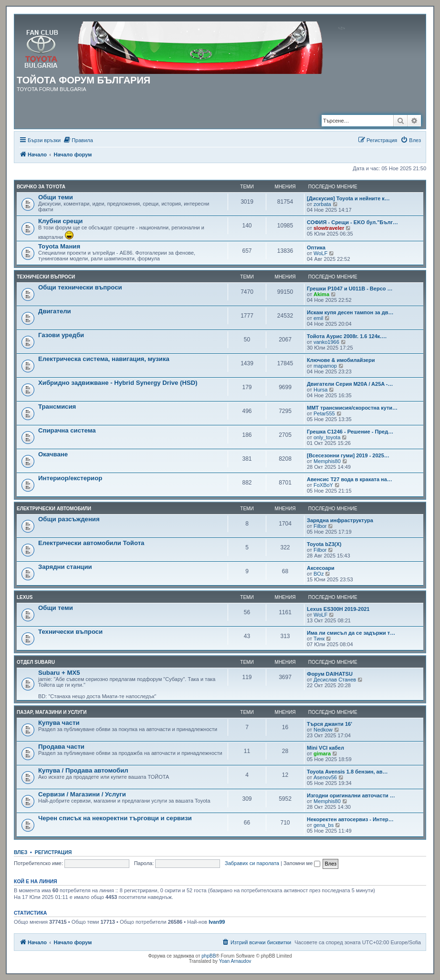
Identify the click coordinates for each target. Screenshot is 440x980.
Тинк (319, 639)
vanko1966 (326, 342)
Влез (21, 852)
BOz (319, 574)
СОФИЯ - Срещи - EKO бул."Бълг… (352, 222)
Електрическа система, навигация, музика (104, 359)
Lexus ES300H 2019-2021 (338, 609)
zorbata (322, 204)
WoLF (320, 253)
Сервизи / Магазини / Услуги (82, 794)
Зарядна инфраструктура (340, 520)
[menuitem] (78, 140)
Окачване (53, 454)
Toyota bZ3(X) (324, 544)
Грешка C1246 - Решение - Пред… (350, 432)
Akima (321, 294)
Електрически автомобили (54, 509)
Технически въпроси (46, 277)
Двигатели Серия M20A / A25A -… (350, 384)
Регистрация (53, 852)
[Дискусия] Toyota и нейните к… (348, 198)
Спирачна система (67, 430)
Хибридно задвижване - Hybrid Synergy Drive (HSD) (118, 383)
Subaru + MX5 (59, 673)
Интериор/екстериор (70, 478)
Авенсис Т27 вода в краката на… (350, 479)
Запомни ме (302, 863)
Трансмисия (57, 407)
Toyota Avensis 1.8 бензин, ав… (347, 772)
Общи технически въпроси (80, 287)
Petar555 (324, 413)
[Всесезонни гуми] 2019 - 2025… (348, 455)
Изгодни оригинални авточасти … (351, 795)
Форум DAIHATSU (330, 674)
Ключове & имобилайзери (341, 360)
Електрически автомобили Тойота (91, 543)
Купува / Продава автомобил (83, 770)
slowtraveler (329, 228)
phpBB (209, 956)
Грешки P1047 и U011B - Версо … (350, 289)
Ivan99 (217, 922)
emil (318, 318)
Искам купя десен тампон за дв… (350, 312)
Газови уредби (61, 335)
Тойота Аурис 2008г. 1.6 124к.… (347, 336)
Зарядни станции (65, 567)
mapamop (325, 366)
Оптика (316, 248)
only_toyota (327, 437)
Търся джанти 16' (330, 724)
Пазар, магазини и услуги (52, 712)
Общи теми (56, 197)
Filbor (320, 526)
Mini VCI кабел (325, 748)
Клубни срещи (60, 221)
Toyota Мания (59, 246)
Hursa (320, 390)
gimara (322, 753)
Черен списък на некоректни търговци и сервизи (115, 818)
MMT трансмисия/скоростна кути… (352, 408)
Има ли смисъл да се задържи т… (351, 633)
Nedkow (323, 730)
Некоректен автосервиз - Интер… (350, 819)
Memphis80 (327, 461)
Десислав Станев (335, 680)
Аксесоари (321, 568)
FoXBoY (323, 485)
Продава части (61, 747)
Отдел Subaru (36, 662)
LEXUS (25, 597)
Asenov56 (325, 777)
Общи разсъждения (69, 519)
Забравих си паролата (252, 863)
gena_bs (324, 825)
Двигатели (55, 311)
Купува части (59, 723)
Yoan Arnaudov (235, 961)
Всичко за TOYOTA (41, 187)
